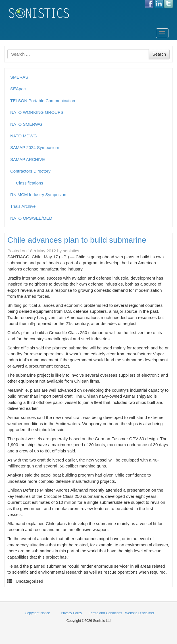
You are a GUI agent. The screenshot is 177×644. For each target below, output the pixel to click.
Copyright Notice (37, 613)
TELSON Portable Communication (43, 101)
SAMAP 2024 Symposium (35, 147)
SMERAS (19, 77)
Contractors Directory (30, 171)
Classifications (30, 183)
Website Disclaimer (139, 613)
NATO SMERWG (26, 124)
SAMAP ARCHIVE (28, 159)
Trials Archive (23, 206)
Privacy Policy (71, 613)
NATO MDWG (24, 136)
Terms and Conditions (105, 613)
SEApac (18, 89)
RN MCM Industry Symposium (39, 195)
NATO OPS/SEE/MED (31, 218)
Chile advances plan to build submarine (77, 240)
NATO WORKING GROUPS (37, 112)
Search (159, 54)
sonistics (71, 251)
